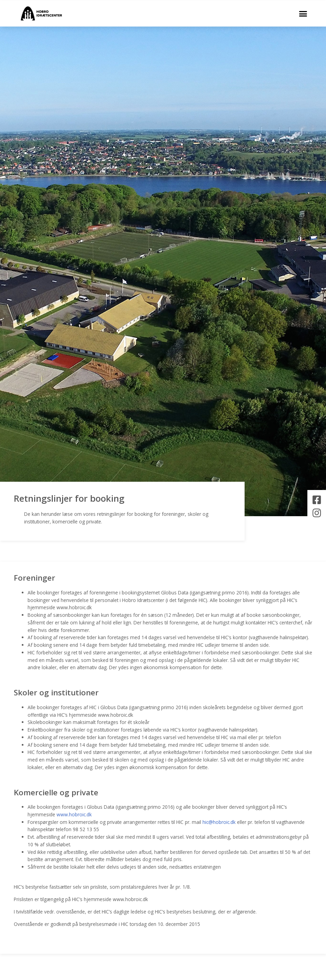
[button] (303, 13)
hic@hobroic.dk (219, 822)
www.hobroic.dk (74, 814)
